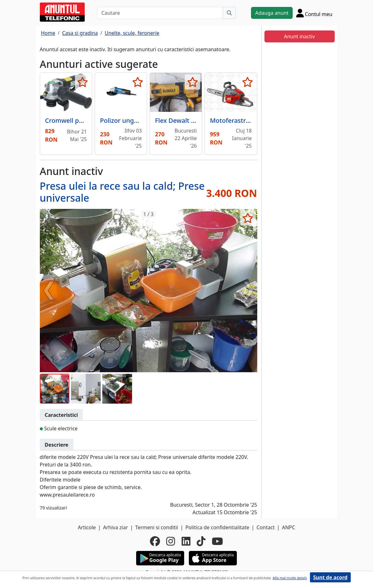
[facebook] (155, 541)
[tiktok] (201, 541)
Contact (266, 527)
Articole (87, 527)
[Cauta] (229, 13)
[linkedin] (186, 541)
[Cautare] (160, 13)
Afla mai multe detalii (290, 578)
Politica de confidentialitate (217, 527)
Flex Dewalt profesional (190, 120)
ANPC (289, 527)
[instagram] (171, 541)
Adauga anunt (272, 13)
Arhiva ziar (115, 527)
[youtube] (217, 541)
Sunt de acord (330, 577)
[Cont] (314, 13)
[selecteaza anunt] (83, 82)
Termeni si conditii (157, 527)
